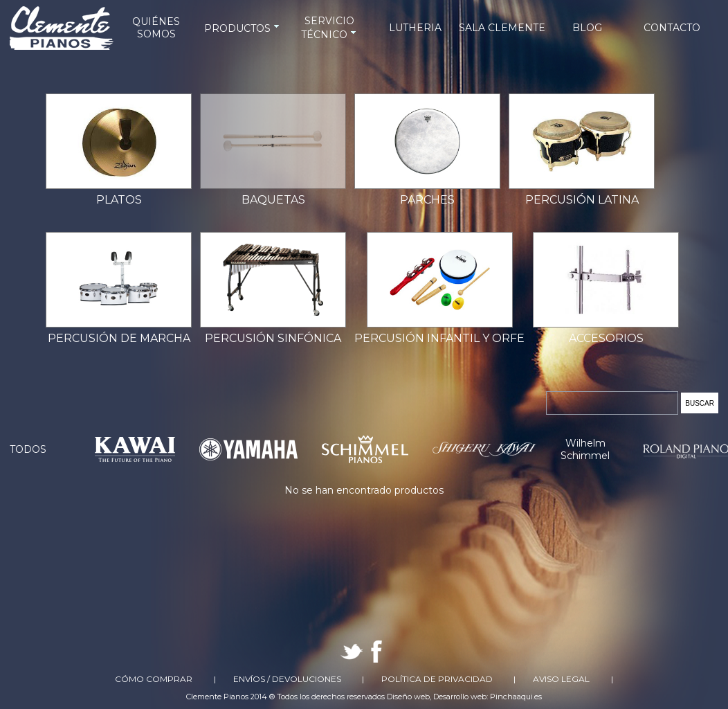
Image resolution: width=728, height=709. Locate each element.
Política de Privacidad (437, 679)
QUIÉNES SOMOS (156, 28)
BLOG (587, 28)
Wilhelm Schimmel (585, 449)
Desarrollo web (460, 697)
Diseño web (408, 697)
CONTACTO (672, 28)
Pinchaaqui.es (516, 697)
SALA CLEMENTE (502, 28)
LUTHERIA (415, 28)
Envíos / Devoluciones (287, 679)
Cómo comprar (154, 679)
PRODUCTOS (243, 28)
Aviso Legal (561, 679)
